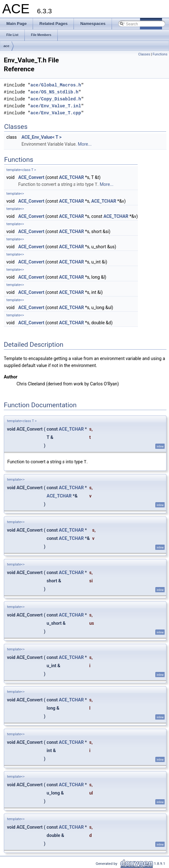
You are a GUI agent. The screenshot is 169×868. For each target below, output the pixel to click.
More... (85, 144)
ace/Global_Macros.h (56, 85)
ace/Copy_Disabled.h (56, 99)
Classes (144, 54)
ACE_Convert (31, 177)
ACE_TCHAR (71, 177)
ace (6, 46)
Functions (160, 54)
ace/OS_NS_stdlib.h (54, 92)
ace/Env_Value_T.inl (56, 106)
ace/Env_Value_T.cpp (56, 113)
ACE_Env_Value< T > (42, 137)
